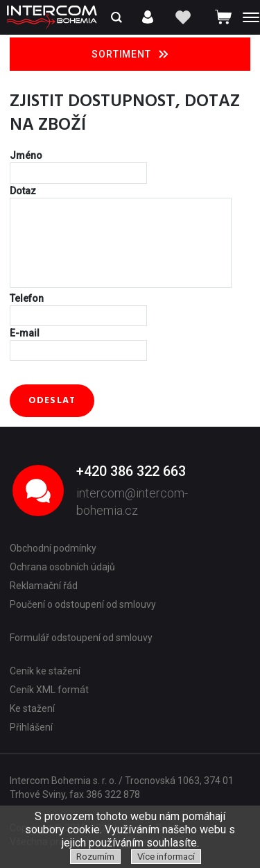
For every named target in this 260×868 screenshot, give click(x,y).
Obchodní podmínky (53, 548)
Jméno (26, 155)
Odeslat (52, 401)
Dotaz (23, 191)
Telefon (27, 298)
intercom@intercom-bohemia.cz (132, 502)
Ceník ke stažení (45, 671)
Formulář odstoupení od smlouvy (81, 638)
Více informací (166, 857)
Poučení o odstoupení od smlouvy (83, 604)
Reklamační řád (44, 586)
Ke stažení (32, 708)
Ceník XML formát (49, 690)
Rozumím (95, 857)
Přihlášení (31, 727)
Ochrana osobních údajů (62, 567)
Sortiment (130, 54)
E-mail (25, 333)
